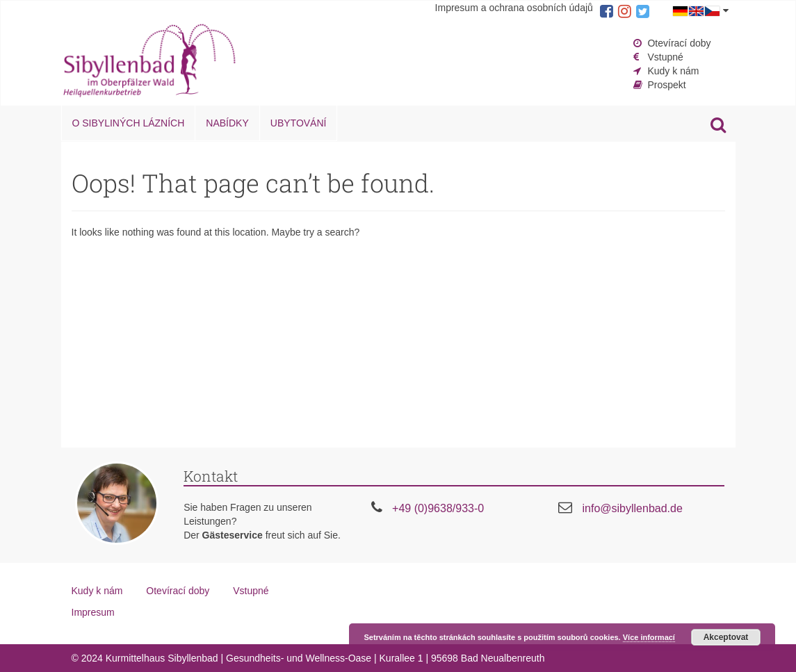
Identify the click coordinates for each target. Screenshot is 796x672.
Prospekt (666, 85)
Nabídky (227, 123)
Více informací (649, 637)
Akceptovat (726, 637)
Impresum (93, 612)
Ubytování (299, 123)
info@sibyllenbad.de (632, 508)
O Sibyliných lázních (129, 123)
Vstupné (665, 57)
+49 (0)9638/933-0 (438, 508)
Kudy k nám (673, 71)
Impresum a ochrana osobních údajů (514, 8)
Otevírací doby (679, 43)
